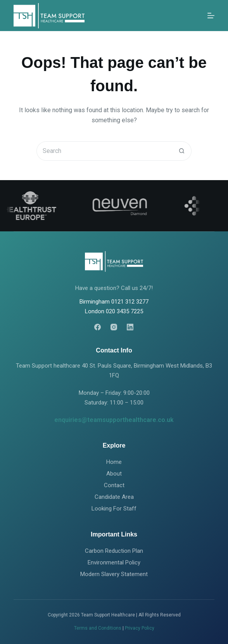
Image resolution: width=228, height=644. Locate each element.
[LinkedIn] (130, 327)
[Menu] (211, 16)
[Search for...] (104, 151)
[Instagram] (114, 327)
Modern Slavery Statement (114, 574)
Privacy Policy (140, 628)
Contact (114, 485)
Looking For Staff (114, 509)
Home (114, 462)
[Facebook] (98, 327)
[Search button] (182, 151)
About (114, 474)
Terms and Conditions (98, 628)
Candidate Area (114, 497)
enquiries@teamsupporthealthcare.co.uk (114, 420)
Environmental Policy (114, 562)
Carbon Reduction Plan (114, 551)
